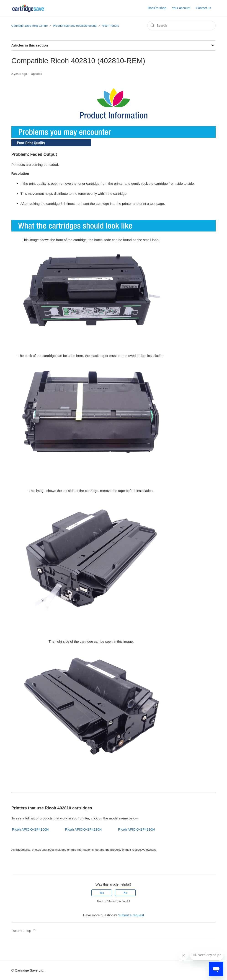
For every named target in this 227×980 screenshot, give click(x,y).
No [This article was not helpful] (125, 893)
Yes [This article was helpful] (102, 893)
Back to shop (157, 8)
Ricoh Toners (110, 26)
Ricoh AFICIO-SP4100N (30, 829)
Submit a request (131, 915)
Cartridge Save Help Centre (30, 26)
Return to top (24, 930)
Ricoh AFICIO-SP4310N (136, 829)
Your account (181, 8)
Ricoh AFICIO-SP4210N (83, 829)
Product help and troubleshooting (75, 26)
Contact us (203, 8)
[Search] (181, 26)
